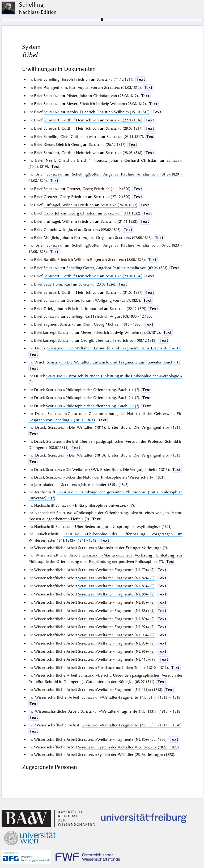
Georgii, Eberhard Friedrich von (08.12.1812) (107, 340)
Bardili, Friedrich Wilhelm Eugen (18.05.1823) (94, 260)
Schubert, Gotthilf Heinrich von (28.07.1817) (93, 128)
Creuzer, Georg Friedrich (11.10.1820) (87, 189)
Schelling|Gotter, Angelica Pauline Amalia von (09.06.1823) (105, 268)
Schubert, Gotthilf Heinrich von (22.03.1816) (93, 120)
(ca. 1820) (122, 739)
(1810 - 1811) (123, 668)
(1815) (107, 470)
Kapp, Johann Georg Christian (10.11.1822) (92, 213)
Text (141, 79)
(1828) (126, 755)
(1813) (115, 455)
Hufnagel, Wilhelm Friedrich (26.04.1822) (90, 205)
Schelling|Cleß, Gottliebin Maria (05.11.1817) (93, 137)
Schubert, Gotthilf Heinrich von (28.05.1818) (93, 153)
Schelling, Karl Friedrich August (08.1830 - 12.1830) (99, 316)
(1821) (105, 477)
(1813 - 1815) (131, 697)
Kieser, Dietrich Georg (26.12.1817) (84, 144)
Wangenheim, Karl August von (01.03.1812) (92, 87)
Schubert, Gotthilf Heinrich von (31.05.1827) (93, 292)
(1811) (115, 427)
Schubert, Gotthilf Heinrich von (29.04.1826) (93, 276)
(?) (114, 348)
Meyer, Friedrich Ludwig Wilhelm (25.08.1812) (109, 332)
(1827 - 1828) (128, 747)
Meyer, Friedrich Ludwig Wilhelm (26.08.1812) (95, 104)
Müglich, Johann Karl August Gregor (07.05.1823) (98, 238)
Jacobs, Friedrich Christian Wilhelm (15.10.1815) (97, 112)
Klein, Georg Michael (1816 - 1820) (101, 324)
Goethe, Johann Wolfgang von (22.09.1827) (92, 300)
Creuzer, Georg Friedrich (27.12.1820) (87, 197)
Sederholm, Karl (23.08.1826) (79, 284)
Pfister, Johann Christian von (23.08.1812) (91, 96)
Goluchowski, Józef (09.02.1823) (82, 230)
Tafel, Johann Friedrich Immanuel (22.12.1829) (95, 309)
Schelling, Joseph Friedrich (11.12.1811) (88, 79)
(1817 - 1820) (131, 725)
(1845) (95, 485)
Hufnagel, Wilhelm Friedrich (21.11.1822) (90, 221)
